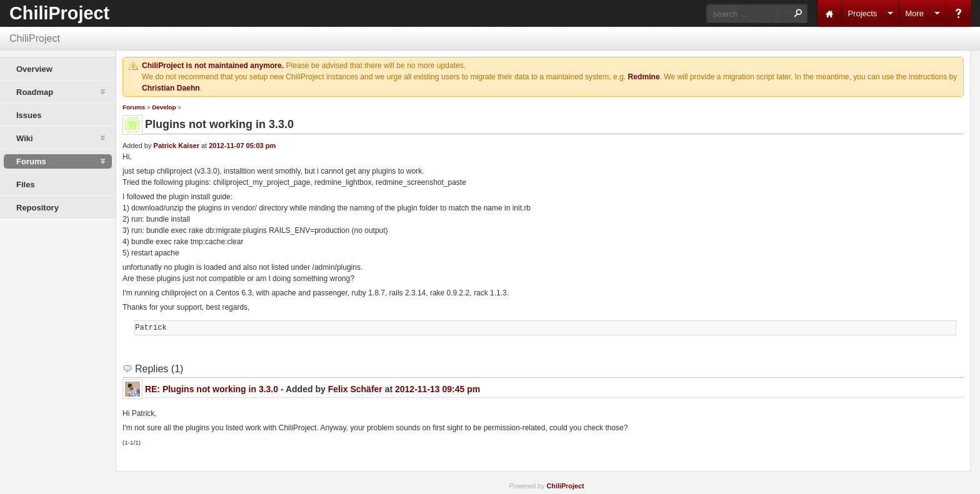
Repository (37, 208)
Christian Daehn (171, 88)
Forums (134, 107)
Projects (862, 13)
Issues (29, 115)
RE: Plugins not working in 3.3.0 (212, 389)
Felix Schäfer (355, 389)
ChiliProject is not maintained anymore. (213, 66)
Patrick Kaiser (177, 146)
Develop (164, 107)
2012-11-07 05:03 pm (242, 146)
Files (26, 185)
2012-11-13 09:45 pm (437, 389)
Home (829, 13)
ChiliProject (59, 13)
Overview (34, 69)
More (914, 13)
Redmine (644, 77)
